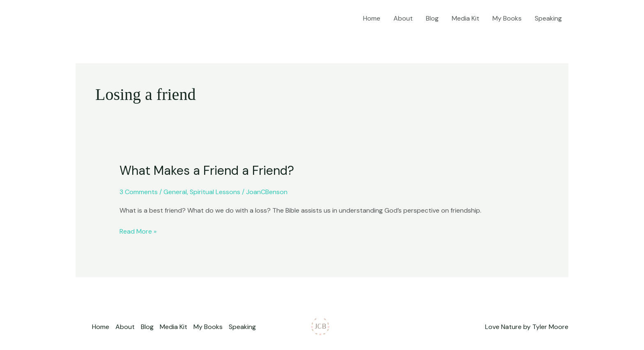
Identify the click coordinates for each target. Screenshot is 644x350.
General (175, 192)
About (403, 18)
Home (372, 18)
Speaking (548, 18)
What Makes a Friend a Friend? (207, 170)
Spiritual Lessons (215, 192)
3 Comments (139, 192)
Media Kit (466, 18)
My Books (507, 18)
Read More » (138, 231)
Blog (432, 18)
